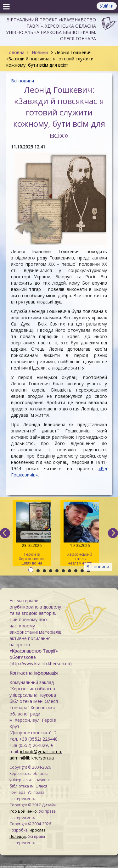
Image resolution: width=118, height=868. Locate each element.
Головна (15, 52)
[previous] (5, 533)
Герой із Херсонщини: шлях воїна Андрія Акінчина (32, 534)
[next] (113, 533)
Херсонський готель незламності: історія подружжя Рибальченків (80, 534)
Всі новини (22, 81)
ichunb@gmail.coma (41, 751)
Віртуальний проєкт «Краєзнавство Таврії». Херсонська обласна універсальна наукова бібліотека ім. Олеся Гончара (51, 29)
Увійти (107, 6)
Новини (40, 52)
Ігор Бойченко (23, 811)
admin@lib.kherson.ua (32, 758)
